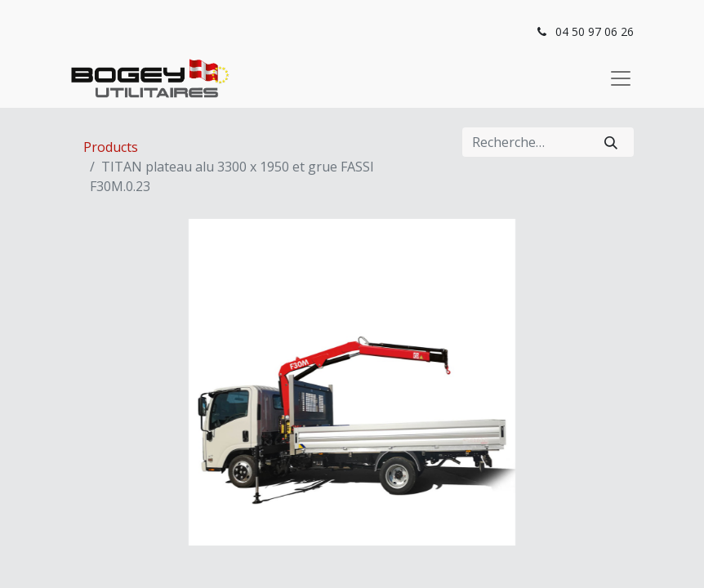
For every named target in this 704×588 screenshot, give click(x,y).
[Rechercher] (611, 142)
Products (111, 147)
